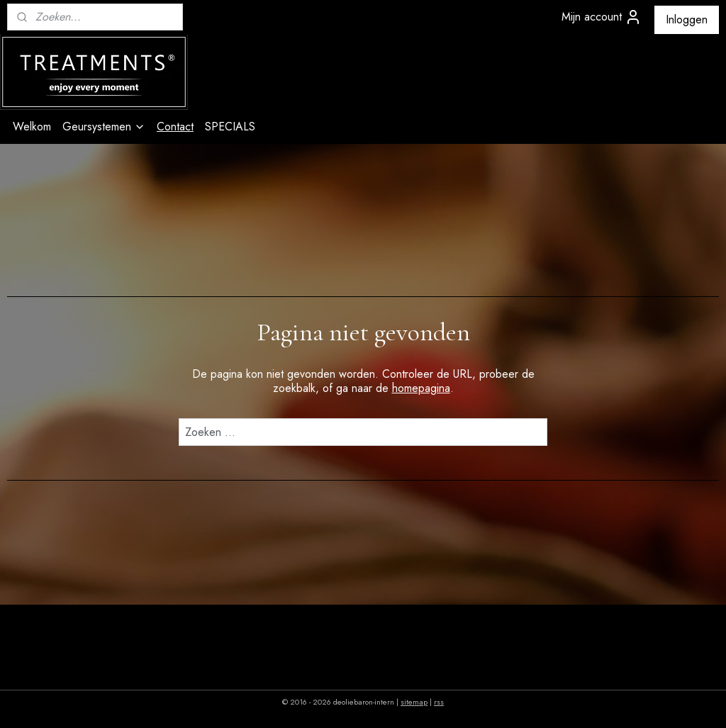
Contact (175, 127)
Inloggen (687, 19)
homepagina (421, 388)
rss (439, 702)
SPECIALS (230, 127)
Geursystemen (104, 127)
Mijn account (602, 17)
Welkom (32, 127)
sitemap (414, 702)
